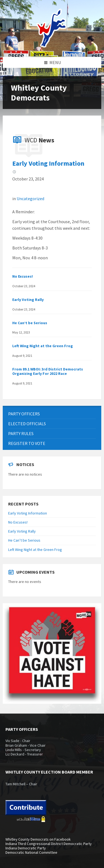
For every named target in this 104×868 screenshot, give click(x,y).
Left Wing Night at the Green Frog (43, 346)
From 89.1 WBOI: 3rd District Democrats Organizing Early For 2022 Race (48, 371)
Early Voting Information (48, 163)
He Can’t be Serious (30, 323)
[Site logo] (52, 46)
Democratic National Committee (31, 852)
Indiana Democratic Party (26, 848)
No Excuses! (23, 276)
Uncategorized (30, 199)
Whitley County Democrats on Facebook (38, 839)
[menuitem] (52, 414)
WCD (39, 140)
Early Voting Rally (28, 300)
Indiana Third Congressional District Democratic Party (49, 844)
